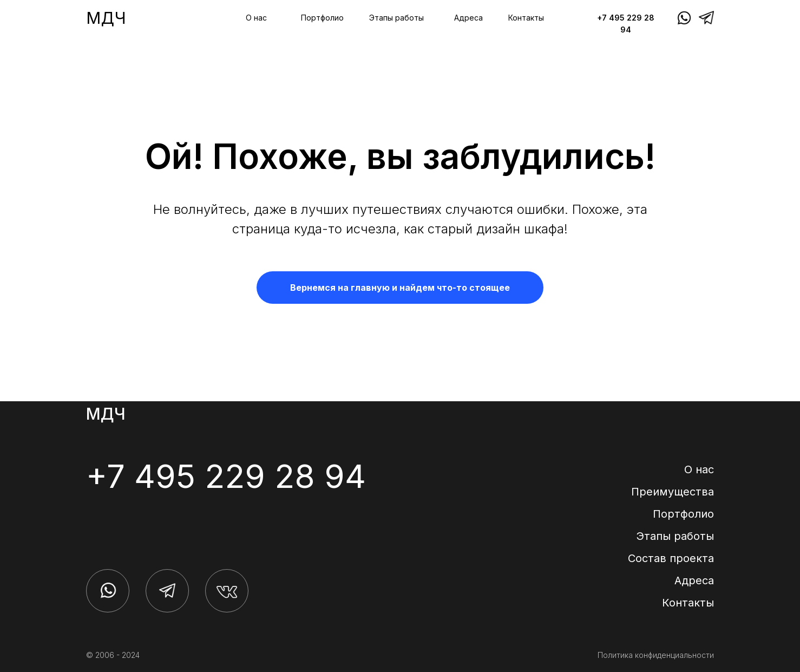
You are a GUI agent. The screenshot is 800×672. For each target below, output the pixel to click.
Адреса (468, 18)
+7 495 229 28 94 (226, 476)
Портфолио (322, 18)
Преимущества (673, 492)
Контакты (526, 18)
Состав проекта (671, 558)
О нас (256, 18)
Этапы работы (396, 18)
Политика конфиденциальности (656, 655)
